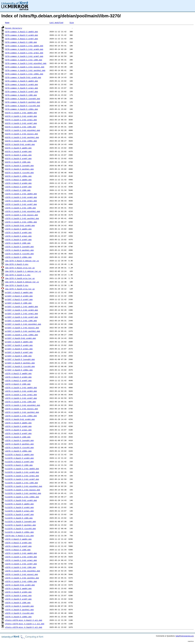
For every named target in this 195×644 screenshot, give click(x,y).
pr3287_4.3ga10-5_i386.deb (18, 356)
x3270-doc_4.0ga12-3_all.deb (19, 536)
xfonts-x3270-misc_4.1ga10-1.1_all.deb (25, 624)
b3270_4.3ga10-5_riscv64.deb (19, 173)
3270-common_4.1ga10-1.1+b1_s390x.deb (24, 74)
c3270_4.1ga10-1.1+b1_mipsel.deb (22, 215)
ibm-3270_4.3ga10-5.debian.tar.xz (22, 282)
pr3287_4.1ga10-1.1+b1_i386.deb (21, 321)
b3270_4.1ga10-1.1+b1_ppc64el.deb (22, 137)
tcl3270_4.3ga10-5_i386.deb (19, 518)
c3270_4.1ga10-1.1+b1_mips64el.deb (23, 211)
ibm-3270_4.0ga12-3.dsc (17, 264)
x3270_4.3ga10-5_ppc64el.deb (19, 610)
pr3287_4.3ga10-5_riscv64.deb (20, 366)
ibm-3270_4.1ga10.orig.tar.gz (20, 278)
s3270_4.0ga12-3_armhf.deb (18, 380)
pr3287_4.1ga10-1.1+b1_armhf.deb (22, 317)
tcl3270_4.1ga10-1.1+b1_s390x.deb (22, 497)
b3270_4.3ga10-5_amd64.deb (18, 148)
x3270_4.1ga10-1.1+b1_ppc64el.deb (22, 578)
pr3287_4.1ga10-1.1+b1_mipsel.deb (22, 328)
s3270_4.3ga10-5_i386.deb (18, 437)
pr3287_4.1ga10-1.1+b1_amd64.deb (22, 306)
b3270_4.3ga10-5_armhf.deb (18, 158)
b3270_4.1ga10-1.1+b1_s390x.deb (21, 141)
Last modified (56, 23)
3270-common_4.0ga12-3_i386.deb (21, 42)
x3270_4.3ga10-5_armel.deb (18, 595)
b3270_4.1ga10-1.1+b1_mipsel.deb (22, 134)
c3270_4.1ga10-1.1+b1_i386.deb (20, 208)
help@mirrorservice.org (185, 636)
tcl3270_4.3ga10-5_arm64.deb (19, 507)
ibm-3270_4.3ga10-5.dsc (17, 285)
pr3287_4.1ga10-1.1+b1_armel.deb (22, 314)
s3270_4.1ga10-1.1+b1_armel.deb (21, 395)
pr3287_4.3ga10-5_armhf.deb (19, 352)
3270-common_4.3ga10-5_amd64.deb (22, 81)
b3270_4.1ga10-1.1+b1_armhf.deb (21, 123)
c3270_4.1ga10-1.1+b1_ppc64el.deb (22, 218)
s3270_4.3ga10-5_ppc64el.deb (19, 444)
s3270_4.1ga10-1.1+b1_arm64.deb (21, 391)
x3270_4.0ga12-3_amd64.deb (18, 539)
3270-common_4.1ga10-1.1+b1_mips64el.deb (26, 63)
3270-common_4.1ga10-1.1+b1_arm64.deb (24, 49)
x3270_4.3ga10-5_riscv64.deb (19, 613)
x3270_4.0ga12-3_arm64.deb (18, 543)
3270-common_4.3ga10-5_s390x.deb (22, 109)
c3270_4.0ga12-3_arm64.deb (18, 183)
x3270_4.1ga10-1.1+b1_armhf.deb (21, 564)
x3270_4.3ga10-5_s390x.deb (18, 617)
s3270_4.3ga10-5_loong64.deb (19, 440)
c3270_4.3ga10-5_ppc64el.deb (19, 250)
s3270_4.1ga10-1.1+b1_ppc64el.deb (22, 412)
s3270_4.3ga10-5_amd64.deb (18, 423)
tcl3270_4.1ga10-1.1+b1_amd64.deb (22, 469)
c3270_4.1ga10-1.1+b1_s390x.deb (21, 222)
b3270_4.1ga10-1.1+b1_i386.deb (20, 127)
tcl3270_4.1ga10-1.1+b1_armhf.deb (22, 479)
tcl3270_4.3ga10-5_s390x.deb (19, 532)
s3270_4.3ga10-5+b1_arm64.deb (20, 419)
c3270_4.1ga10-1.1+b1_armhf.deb (21, 204)
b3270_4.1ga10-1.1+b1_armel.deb (21, 120)
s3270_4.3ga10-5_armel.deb (18, 430)
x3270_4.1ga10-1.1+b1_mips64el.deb (23, 571)
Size (72, 23)
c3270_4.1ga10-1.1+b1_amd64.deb (21, 194)
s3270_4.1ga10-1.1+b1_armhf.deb (21, 398)
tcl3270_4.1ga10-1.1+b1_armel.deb (22, 476)
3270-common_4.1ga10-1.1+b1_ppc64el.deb (25, 70)
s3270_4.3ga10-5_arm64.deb (18, 426)
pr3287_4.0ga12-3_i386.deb (18, 303)
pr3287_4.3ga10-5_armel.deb (19, 349)
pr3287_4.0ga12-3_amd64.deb (19, 292)
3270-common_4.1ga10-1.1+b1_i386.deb (24, 60)
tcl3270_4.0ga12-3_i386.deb (19, 465)
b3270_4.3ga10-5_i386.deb (18, 162)
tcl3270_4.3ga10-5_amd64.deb (19, 504)
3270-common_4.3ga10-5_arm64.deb (22, 84)
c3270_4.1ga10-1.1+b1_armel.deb (21, 201)
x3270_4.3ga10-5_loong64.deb (19, 606)
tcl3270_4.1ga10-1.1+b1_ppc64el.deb (23, 493)
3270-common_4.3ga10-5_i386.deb (21, 95)
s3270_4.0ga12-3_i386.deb (18, 384)
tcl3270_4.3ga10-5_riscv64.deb (20, 529)
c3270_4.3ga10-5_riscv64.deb (19, 254)
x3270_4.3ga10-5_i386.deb (18, 603)
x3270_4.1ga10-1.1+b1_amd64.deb (21, 553)
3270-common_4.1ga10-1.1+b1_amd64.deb (24, 46)
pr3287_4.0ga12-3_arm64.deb (19, 296)
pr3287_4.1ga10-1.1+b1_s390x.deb (22, 335)
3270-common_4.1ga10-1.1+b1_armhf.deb (24, 56)
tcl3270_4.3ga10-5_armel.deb (19, 511)
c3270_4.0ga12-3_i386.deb (18, 190)
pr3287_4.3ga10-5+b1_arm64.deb (20, 338)
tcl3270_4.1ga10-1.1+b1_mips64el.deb (24, 486)
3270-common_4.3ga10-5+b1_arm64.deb (23, 77)
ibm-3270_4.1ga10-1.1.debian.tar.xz (23, 271)
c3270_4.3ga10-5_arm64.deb (18, 232)
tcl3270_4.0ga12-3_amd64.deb (19, 455)
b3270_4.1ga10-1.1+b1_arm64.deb (21, 116)
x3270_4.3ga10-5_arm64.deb (18, 592)
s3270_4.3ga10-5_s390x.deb (18, 451)
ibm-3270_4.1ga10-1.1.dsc (18, 275)
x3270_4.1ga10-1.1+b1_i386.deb (20, 567)
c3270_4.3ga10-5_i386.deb (18, 243)
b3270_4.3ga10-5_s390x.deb (18, 176)
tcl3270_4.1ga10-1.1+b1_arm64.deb (22, 472)
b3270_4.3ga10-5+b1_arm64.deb (20, 144)
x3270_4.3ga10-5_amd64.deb (18, 588)
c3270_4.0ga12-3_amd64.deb (18, 180)
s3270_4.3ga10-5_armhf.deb (18, 433)
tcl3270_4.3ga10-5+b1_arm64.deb (21, 500)
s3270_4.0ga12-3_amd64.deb (18, 373)
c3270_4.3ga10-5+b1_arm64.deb (20, 225)
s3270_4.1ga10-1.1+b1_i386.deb (20, 402)
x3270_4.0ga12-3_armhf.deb (18, 546)
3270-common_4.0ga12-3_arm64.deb (22, 35)
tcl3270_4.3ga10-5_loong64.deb (20, 521)
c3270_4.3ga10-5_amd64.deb (18, 229)
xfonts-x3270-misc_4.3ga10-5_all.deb (24, 627)
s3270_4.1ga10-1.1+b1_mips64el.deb (23, 405)
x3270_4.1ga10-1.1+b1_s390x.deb (21, 581)
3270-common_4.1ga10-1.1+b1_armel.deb (24, 53)
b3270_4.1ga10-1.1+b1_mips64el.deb (23, 130)
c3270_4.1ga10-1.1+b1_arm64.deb (21, 197)
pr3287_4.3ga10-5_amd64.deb (19, 342)
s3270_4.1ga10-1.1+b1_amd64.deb (21, 388)
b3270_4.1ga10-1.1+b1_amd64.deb (21, 113)
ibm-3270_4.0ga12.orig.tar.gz (20, 268)
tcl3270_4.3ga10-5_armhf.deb (19, 514)
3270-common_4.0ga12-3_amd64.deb (22, 32)
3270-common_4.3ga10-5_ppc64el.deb (23, 102)
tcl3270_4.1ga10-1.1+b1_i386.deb (22, 483)
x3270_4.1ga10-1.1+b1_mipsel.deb (22, 574)
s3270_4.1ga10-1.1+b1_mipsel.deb (22, 409)
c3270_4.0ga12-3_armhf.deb (18, 187)
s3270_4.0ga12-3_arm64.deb (18, 377)
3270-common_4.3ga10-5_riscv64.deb (23, 106)
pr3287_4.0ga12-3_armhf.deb (19, 299)
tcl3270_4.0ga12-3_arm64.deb (19, 458)
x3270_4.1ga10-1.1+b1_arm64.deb (21, 557)
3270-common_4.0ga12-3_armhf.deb (22, 39)
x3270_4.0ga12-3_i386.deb (18, 550)
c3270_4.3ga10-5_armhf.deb (18, 240)
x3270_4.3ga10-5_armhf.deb (18, 599)
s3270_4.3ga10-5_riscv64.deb (19, 447)
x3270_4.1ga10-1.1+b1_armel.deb (21, 560)
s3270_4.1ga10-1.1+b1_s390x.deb (21, 416)
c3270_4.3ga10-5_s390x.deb (18, 257)
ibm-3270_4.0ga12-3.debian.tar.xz (22, 261)
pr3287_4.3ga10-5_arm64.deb (19, 345)
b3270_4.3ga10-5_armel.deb (18, 155)
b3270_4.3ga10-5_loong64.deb (19, 166)
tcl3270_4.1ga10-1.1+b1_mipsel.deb (23, 490)
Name (7, 23)
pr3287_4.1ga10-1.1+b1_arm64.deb (22, 310)
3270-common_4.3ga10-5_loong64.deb (23, 99)
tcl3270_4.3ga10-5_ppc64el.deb (20, 525)
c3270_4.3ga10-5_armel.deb (18, 236)
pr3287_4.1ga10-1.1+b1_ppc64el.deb (23, 331)
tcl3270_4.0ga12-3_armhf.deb (19, 462)
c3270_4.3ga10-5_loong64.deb (19, 247)
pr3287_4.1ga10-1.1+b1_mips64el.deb (23, 324)
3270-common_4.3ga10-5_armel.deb (22, 88)
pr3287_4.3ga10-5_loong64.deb (20, 359)
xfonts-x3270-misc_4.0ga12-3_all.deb (24, 620)
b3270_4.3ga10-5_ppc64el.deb (19, 169)
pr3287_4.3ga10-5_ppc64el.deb (20, 363)
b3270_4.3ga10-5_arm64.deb (18, 151)
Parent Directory (14, 28)
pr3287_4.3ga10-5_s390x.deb (19, 370)
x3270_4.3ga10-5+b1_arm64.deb (20, 585)
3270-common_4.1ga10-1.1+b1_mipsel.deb (25, 67)
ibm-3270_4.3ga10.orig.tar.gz (20, 289)
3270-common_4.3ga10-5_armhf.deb (22, 91)
